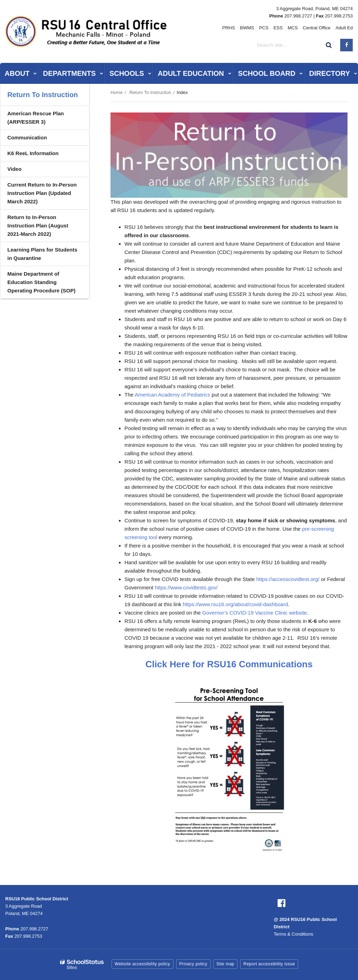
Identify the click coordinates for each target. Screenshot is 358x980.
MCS (293, 28)
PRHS (229, 28)
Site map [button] (225, 964)
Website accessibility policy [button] (142, 964)
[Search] (329, 45)
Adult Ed (344, 28)
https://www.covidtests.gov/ (186, 587)
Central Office (317, 28)
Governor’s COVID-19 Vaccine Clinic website (254, 613)
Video (15, 169)
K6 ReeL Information (33, 153)
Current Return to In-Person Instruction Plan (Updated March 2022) (42, 193)
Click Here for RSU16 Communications (229, 664)
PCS (264, 28)
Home (117, 92)
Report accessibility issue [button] (269, 964)
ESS (278, 28)
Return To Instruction (150, 92)
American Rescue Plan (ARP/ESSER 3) (36, 118)
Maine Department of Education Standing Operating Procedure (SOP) (41, 282)
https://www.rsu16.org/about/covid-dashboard (235, 604)
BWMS (248, 28)
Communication (27, 137)
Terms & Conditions (293, 934)
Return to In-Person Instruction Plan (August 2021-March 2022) (38, 226)
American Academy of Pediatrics (172, 395)
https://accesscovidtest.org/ (288, 579)
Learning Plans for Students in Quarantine (42, 254)
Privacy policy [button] (193, 964)
